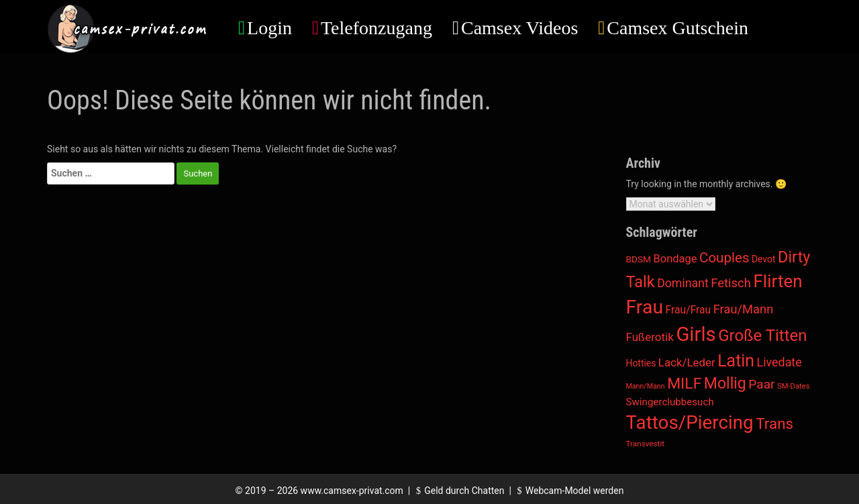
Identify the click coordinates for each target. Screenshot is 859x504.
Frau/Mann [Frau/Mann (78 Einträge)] (744, 309)
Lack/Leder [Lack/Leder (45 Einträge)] (687, 362)
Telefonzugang (376, 28)
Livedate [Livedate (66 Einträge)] (779, 362)
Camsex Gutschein (677, 28)
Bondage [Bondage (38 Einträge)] (675, 259)
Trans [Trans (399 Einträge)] (774, 423)
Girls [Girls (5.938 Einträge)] (696, 334)
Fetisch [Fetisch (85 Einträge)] (731, 283)
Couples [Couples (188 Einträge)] (724, 258)
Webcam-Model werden (568, 491)
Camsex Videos (519, 28)
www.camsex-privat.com (352, 491)
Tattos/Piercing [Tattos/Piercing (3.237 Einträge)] (690, 422)
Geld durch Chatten (459, 491)
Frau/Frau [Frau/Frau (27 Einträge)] (689, 310)
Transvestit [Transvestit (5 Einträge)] (646, 444)
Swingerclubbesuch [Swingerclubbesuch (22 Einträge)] (670, 402)
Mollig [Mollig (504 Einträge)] (725, 384)
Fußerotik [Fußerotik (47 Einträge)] (650, 337)
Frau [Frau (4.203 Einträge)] (645, 307)
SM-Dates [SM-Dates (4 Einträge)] (794, 386)
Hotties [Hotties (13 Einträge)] (641, 363)
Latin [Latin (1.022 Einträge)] (736, 361)
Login (269, 28)
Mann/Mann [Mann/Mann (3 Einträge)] (646, 386)
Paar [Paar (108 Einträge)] (761, 384)
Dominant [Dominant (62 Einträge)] (683, 283)
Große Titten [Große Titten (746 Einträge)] (762, 336)
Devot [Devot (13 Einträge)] (764, 259)
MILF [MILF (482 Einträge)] (684, 384)
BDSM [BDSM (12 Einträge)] (639, 259)
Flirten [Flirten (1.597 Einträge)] (777, 281)
